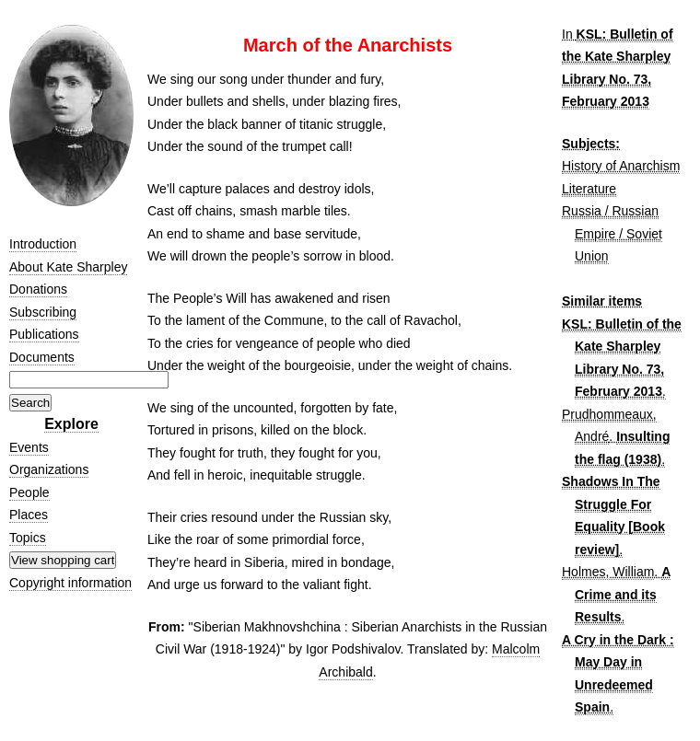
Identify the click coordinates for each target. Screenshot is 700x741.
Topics (28, 538)
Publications (44, 334)
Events (29, 447)
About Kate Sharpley (68, 267)
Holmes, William (608, 572)
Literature (589, 189)
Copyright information (70, 583)
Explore (71, 424)
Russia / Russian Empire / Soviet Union (612, 233)
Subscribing (43, 312)
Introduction (43, 244)
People (29, 492)
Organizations (49, 469)
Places (29, 515)
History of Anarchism (621, 166)
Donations (38, 289)
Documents (42, 357)
